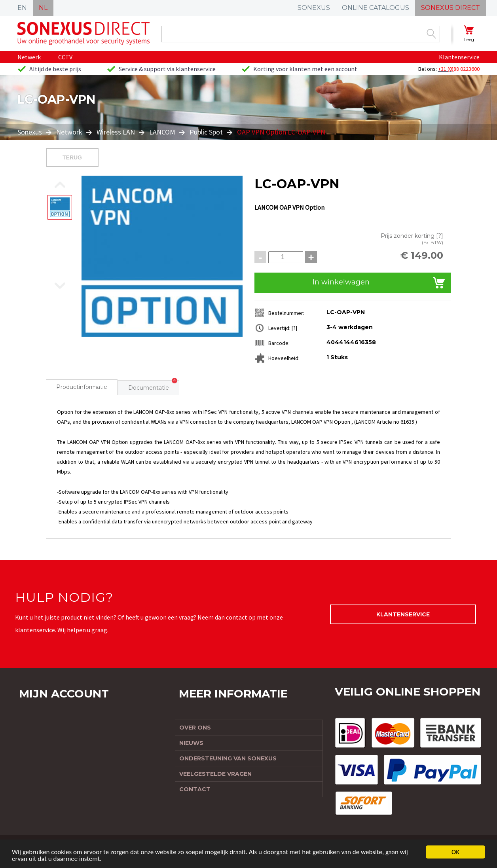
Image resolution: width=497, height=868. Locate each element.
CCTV (65, 57)
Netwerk (29, 57)
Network (69, 132)
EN (22, 8)
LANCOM (162, 132)
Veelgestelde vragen (215, 774)
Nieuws (191, 743)
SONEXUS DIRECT (451, 8)
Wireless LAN (116, 132)
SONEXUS (314, 8)
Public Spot (206, 132)
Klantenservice (459, 57)
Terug (72, 157)
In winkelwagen (341, 282)
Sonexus (30, 132)
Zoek (431, 34)
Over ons (195, 728)
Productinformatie (82, 387)
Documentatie (149, 388)
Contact (195, 789)
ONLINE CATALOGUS (376, 8)
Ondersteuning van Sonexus (228, 758)
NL (43, 8)
